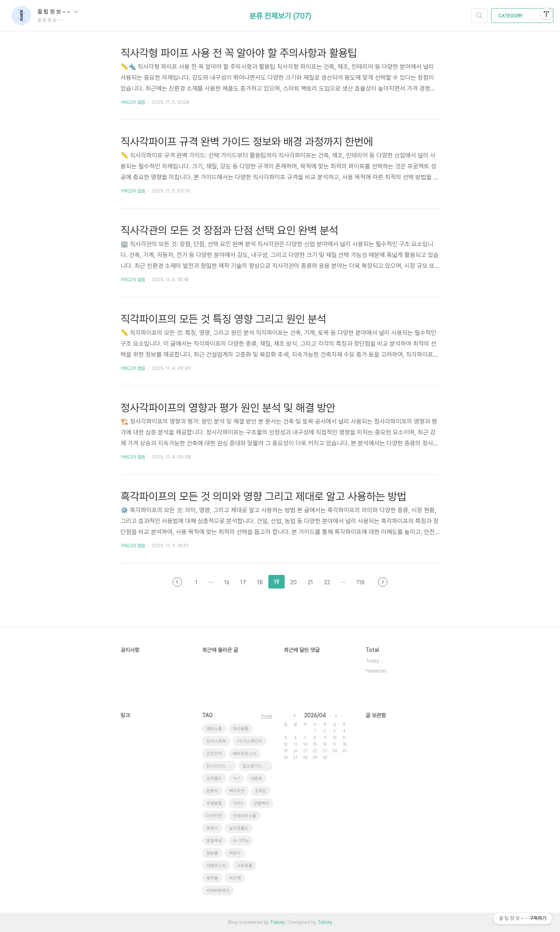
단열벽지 (261, 803)
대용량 (256, 779)
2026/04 (315, 715)
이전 (177, 582)
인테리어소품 (245, 816)
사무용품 (245, 866)
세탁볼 (212, 878)
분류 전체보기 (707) (280, 16)
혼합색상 (214, 841)
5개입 (261, 791)
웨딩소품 (214, 729)
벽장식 (235, 853)
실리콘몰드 (239, 828)
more (267, 716)
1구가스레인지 (249, 741)
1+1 (236, 779)
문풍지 (212, 791)
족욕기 (212, 828)
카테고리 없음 (133, 102)
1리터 (238, 803)
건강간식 (214, 754)
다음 (383, 582)
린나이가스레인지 (221, 766)
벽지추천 (237, 791)
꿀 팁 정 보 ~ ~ (58, 12)
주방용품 (214, 803)
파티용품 (241, 729)
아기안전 (214, 816)
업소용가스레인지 (257, 766)
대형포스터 (216, 866)
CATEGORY (523, 16)
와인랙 (235, 878)
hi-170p (241, 841)
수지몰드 (214, 779)
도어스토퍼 (216, 741)
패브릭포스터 (245, 754)
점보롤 (212, 853)
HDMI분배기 (218, 891)
